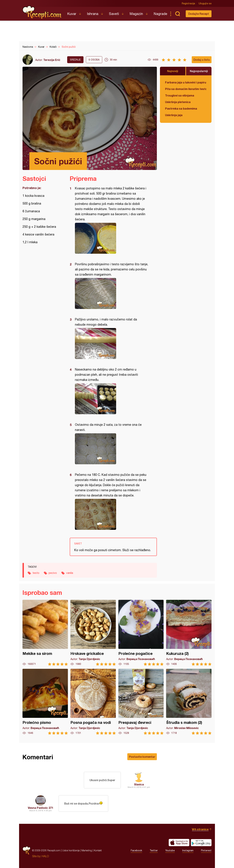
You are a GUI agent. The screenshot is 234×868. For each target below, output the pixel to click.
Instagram (188, 850)
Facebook (136, 850)
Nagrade (160, 14)
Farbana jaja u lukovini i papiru (186, 82)
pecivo (53, 573)
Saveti (114, 14)
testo (36, 573)
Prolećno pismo (45, 702)
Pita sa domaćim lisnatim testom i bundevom (186, 89)
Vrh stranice (200, 829)
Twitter (154, 850)
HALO (45, 856)
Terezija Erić (52, 60)
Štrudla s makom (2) (189, 702)
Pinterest (206, 850)
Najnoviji (173, 71)
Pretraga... (177, 14)
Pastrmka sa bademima (181, 108)
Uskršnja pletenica (178, 102)
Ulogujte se (205, 3)
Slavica (139, 784)
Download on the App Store (179, 843)
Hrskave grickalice (93, 633)
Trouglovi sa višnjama (180, 95)
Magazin (136, 14)
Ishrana (93, 14)
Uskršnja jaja (174, 115)
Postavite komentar (142, 757)
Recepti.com (42, 12)
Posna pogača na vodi (93, 702)
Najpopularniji (199, 71)
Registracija (188, 3)
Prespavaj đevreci (141, 702)
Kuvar (72, 14)
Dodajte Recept (199, 14)
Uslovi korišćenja (71, 850)
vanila (70, 573)
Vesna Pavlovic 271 (41, 808)
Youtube (170, 850)
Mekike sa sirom (45, 633)
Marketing (87, 850)
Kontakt (98, 850)
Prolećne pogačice (141, 633)
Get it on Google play (201, 843)
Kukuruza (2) (189, 633)
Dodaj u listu (202, 60)
